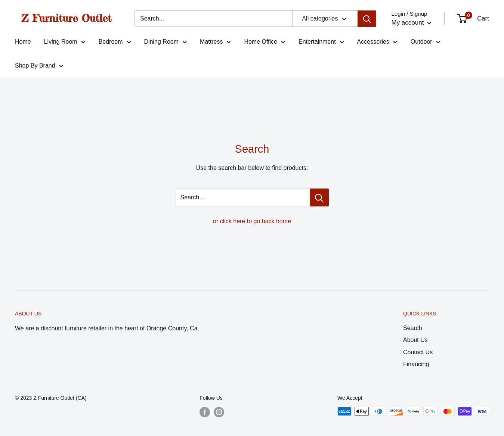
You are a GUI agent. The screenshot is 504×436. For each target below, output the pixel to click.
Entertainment (321, 43)
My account (411, 23)
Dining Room (166, 43)
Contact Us (418, 352)
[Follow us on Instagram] (219, 412)
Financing (416, 364)
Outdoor (426, 43)
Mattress (215, 43)
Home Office (265, 43)
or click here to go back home (252, 221)
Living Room (65, 43)
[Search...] (213, 19)
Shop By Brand (39, 67)
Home (23, 42)
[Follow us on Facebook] (205, 412)
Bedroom (115, 43)
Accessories (377, 43)
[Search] (367, 19)
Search (413, 328)
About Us (415, 340)
